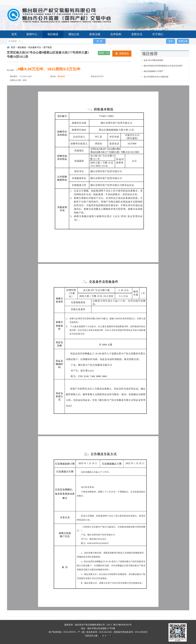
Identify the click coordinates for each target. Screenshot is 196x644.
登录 (171, 41)
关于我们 (158, 34)
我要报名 (124, 54)
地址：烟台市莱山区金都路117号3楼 (98, 628)
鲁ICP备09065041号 (122, 625)
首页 (14, 34)
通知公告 (74, 34)
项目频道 (53, 34)
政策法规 (95, 34)
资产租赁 (48, 47)
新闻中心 (32, 34)
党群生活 (137, 34)
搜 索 (99, 41)
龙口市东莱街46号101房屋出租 (156, 77)
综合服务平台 (35, 47)
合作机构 (116, 34)
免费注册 (183, 41)
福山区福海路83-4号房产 (154, 71)
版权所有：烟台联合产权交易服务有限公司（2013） (89, 625)
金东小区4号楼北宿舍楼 (153, 60)
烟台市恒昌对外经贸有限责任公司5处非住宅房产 (163, 66)
